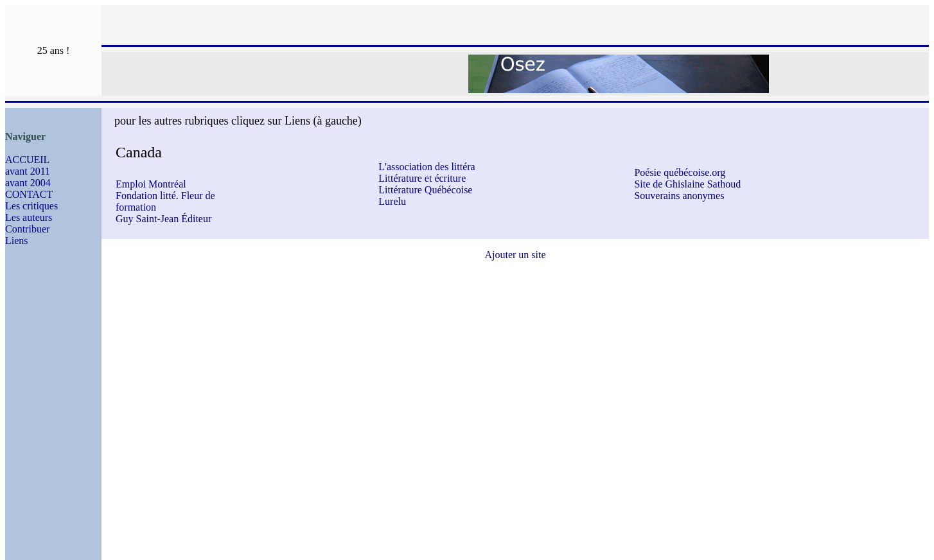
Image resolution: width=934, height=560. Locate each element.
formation (136, 207)
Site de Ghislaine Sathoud (687, 184)
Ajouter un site (515, 255)
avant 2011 (28, 171)
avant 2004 (28, 183)
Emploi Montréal (151, 184)
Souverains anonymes (679, 196)
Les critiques (31, 206)
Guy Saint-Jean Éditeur (163, 219)
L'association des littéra (427, 167)
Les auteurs (29, 217)
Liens (17, 241)
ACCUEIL (27, 160)
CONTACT (29, 194)
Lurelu (392, 201)
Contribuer (27, 229)
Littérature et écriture (422, 178)
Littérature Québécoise (425, 190)
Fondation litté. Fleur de (165, 196)
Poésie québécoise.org (680, 172)
